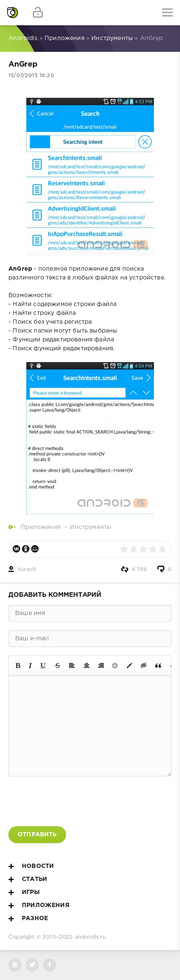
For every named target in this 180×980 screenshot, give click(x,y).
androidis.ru (90, 937)
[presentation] (72, 801)
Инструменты (91, 527)
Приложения (41, 527)
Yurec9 (26, 570)
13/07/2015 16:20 (31, 76)
